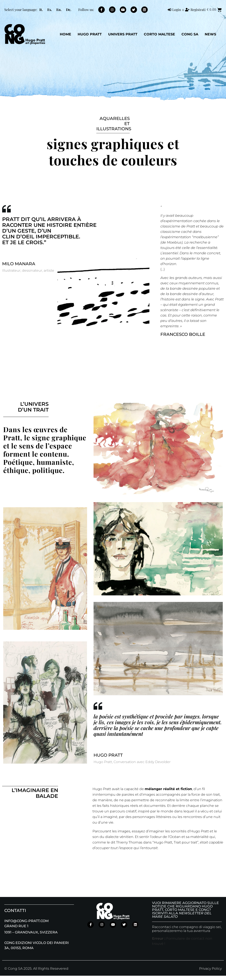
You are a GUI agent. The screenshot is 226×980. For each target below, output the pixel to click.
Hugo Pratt (90, 34)
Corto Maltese (159, 34)
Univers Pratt (123, 34)
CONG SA (190, 34)
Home (65, 34)
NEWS (210, 34)
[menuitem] (41, 10)
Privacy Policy (210, 969)
